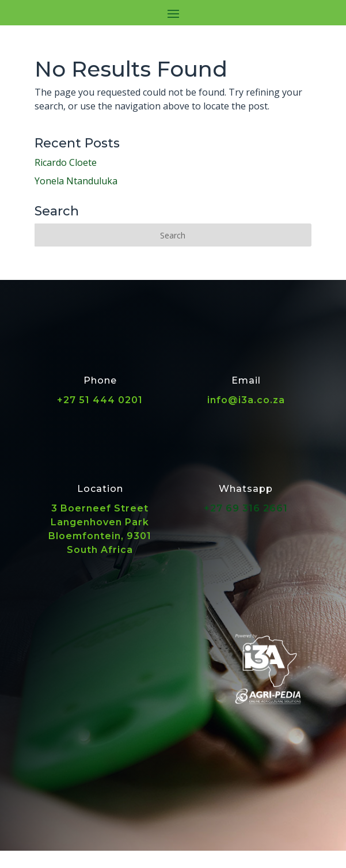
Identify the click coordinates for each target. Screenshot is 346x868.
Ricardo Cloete (66, 162)
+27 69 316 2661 (246, 508)
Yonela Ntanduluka (76, 181)
